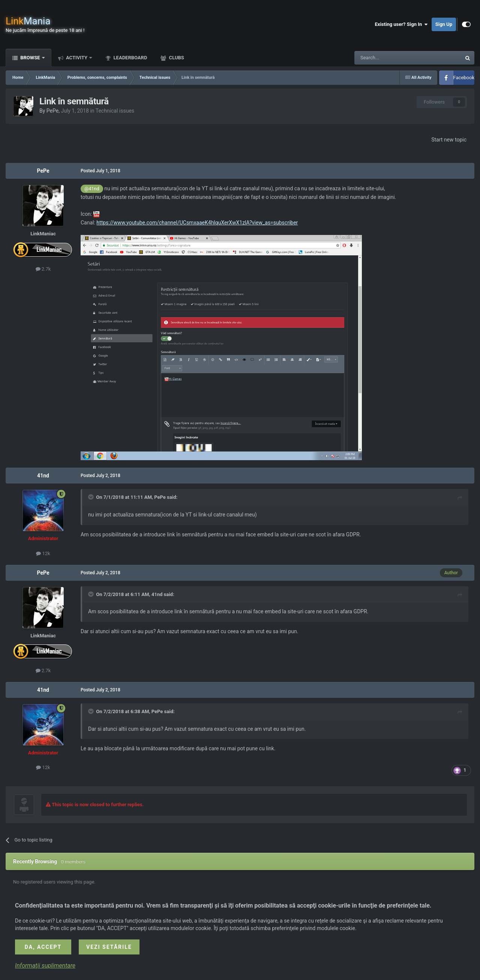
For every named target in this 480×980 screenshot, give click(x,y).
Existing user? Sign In (401, 24)
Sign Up (444, 24)
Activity (77, 58)
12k (43, 553)
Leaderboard (130, 58)
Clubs (176, 58)
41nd (43, 476)
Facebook (464, 78)
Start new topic (449, 140)
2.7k (43, 269)
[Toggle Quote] (91, 497)
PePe (52, 111)
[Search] (390, 58)
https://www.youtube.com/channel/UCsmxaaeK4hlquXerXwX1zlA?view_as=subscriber (197, 223)
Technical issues (115, 111)
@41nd (92, 189)
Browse (30, 58)
